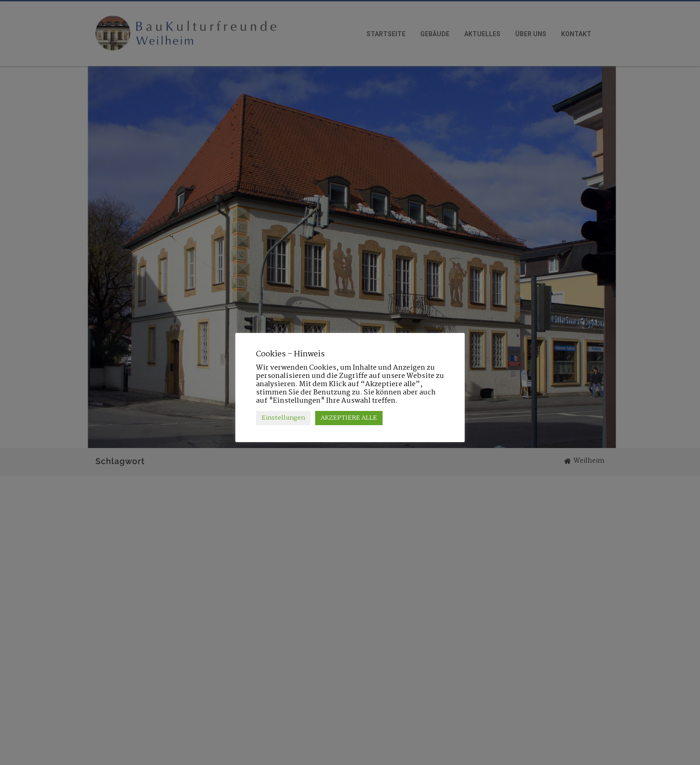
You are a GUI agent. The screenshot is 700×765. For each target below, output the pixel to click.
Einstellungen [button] (283, 418)
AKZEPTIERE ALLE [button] (349, 418)
